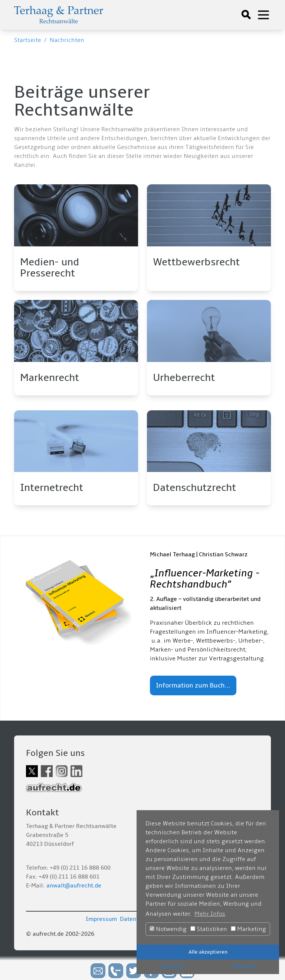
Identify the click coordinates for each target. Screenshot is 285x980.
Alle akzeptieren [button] (208, 952)
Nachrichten (67, 40)
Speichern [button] (172, 966)
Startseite (28, 40)
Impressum (101, 919)
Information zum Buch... (193, 685)
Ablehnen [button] (244, 966)
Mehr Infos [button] (210, 914)
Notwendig (168, 929)
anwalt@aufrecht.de (74, 886)
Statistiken (209, 929)
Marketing (248, 929)
